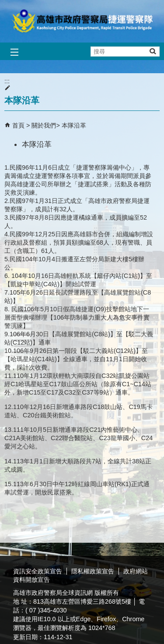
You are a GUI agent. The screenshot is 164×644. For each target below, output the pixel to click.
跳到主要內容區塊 (5, 5)
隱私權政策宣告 (93, 571)
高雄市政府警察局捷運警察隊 (82, 21)
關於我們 (44, 125)
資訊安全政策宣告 (38, 571)
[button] (152, 51)
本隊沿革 (74, 125)
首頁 (18, 125)
